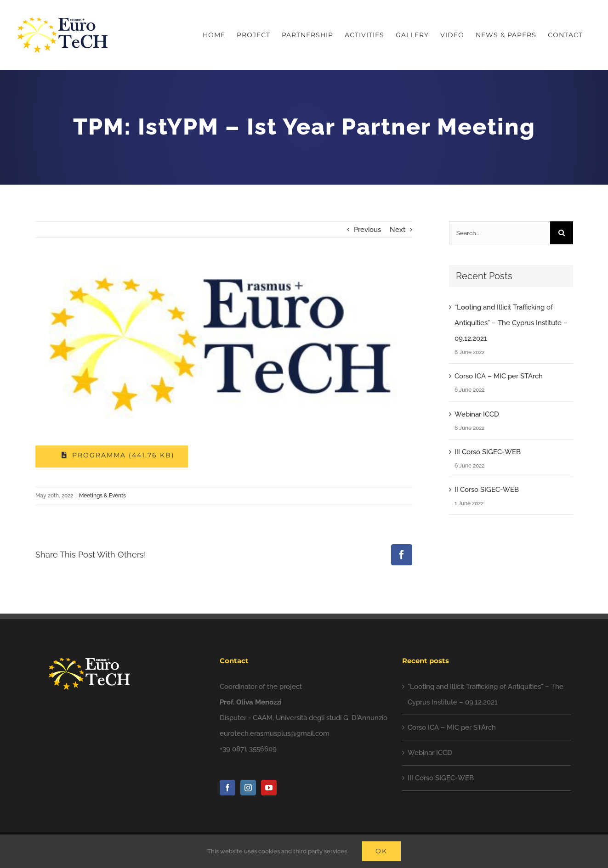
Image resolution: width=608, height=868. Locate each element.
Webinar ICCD (477, 414)
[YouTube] (269, 788)
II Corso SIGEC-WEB (487, 490)
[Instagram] (248, 788)
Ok (381, 851)
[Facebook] (227, 788)
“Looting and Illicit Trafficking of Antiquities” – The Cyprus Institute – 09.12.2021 (511, 323)
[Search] (562, 233)
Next (398, 230)
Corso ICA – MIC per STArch (499, 376)
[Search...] (499, 233)
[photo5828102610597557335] (224, 344)
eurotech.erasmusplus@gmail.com (275, 733)
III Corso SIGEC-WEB (488, 452)
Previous (367, 230)
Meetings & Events (102, 496)
